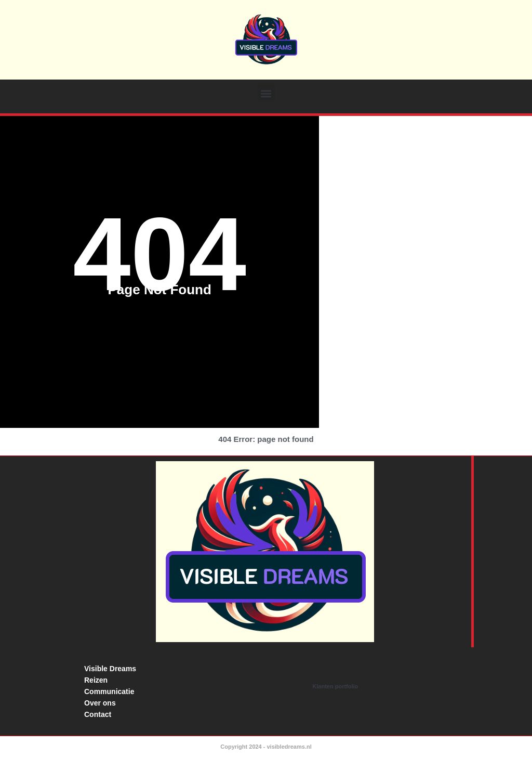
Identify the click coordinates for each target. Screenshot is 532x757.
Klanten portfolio (335, 686)
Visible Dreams (110, 669)
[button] (266, 93)
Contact (98, 714)
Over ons (100, 703)
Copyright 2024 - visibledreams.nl (266, 747)
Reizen (96, 680)
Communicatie (109, 691)
